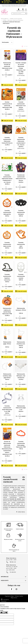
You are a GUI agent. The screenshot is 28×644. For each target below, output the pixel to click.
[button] (19, 10)
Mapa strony (14, 598)
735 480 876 (7, 1)
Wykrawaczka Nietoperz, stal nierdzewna (21, 376)
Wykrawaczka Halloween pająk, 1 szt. (21, 408)
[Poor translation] (5, 612)
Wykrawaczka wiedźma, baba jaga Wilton (7, 376)
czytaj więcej (21, 512)
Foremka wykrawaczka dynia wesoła (7, 244)
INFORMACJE (5, 577)
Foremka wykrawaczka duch (21, 244)
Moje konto (5, 581)
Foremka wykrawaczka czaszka (21, 276)
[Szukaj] (19, 14)
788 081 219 (21, 1)
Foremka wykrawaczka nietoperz (21, 212)
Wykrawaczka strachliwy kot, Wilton (21, 344)
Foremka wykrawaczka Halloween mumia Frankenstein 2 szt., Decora (7, 179)
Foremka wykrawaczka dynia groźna (7, 212)
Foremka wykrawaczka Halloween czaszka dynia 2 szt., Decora (21, 141)
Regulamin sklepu (9, 596)
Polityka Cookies (19, 596)
